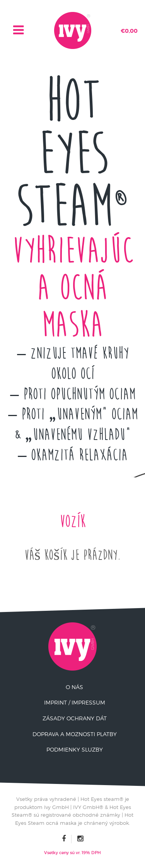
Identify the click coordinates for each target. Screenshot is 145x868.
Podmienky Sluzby (75, 749)
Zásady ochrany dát (75, 718)
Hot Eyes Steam (72, 154)
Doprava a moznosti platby (75, 734)
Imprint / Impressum (75, 702)
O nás (74, 687)
